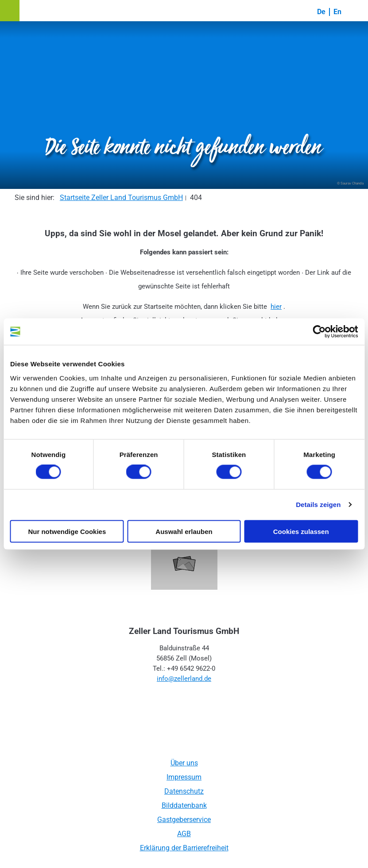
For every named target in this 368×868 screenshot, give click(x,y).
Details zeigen (318, 505)
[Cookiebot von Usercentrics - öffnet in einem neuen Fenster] (319, 332)
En (337, 12)
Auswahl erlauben (184, 531)
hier (276, 307)
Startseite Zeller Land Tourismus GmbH (121, 198)
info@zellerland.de (184, 679)
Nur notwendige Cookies (67, 531)
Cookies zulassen (301, 531)
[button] (10, 11)
